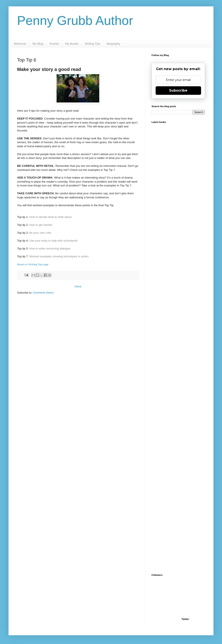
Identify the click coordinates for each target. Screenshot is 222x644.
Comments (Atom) (43, 293)
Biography (113, 44)
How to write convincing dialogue (50, 249)
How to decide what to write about (50, 217)
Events (54, 44)
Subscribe (178, 90)
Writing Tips (93, 44)
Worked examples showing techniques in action (59, 256)
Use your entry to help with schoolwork (53, 241)
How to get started (41, 225)
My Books (72, 44)
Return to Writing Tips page (33, 264)
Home (78, 287)
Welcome (20, 44)
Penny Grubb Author (75, 21)
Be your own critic (40, 233)
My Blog (38, 44)
